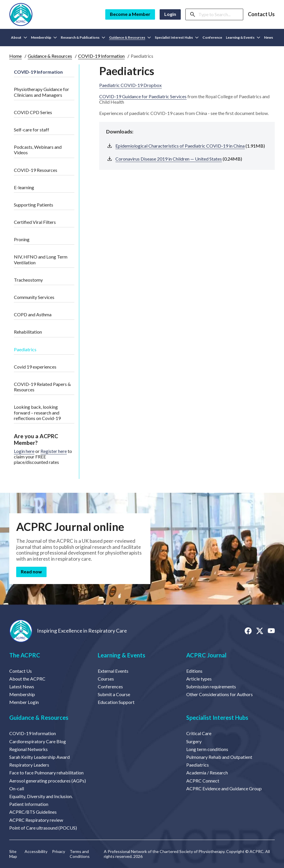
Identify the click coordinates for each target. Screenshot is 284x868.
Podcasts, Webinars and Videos (38, 150)
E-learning (24, 187)
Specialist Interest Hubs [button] (177, 37)
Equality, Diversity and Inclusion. (41, 796)
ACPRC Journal (206, 655)
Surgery (194, 741)
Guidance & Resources (50, 56)
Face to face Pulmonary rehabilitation (46, 773)
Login (170, 14)
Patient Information (29, 804)
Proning (22, 239)
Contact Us (261, 14)
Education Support (116, 702)
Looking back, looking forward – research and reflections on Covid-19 (37, 412)
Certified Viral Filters (35, 222)
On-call (17, 788)
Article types (199, 679)
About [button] (19, 37)
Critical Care (199, 733)
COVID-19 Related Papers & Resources (42, 387)
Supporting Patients (34, 205)
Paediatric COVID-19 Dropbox (130, 85)
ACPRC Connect (203, 781)
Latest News (22, 686)
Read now (31, 571)
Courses (106, 679)
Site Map (13, 854)
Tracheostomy (28, 280)
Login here (24, 451)
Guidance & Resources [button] (130, 37)
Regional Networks (28, 749)
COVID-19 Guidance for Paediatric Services (143, 96)
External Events (113, 671)
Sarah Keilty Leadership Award (39, 757)
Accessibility (36, 852)
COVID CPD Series (33, 112)
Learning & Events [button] (243, 37)
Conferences (110, 686)
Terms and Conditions (80, 854)
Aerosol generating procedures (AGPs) (48, 781)
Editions (194, 671)
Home (15, 56)
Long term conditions (207, 749)
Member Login (24, 702)
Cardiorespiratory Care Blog (38, 741)
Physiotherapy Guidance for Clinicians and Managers (42, 92)
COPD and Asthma (33, 314)
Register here (54, 451)
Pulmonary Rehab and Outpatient (219, 757)
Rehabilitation (28, 332)
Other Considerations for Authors (220, 694)
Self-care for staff (32, 130)
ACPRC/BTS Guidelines (33, 812)
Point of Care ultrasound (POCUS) (43, 828)
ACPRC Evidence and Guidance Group (224, 788)
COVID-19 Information (101, 56)
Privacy (59, 852)
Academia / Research (207, 773)
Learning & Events (121, 655)
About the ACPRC (27, 679)
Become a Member (130, 14)
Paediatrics (25, 349)
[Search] (219, 14)
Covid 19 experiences (35, 367)
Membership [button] (44, 37)
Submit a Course (114, 694)
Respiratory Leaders (29, 765)
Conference (212, 37)
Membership (22, 694)
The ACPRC (25, 655)
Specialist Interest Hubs (217, 718)
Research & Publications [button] (83, 37)
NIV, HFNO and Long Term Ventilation (41, 259)
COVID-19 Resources (36, 170)
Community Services (34, 297)
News (269, 37)
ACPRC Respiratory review (36, 820)
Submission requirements (211, 686)
